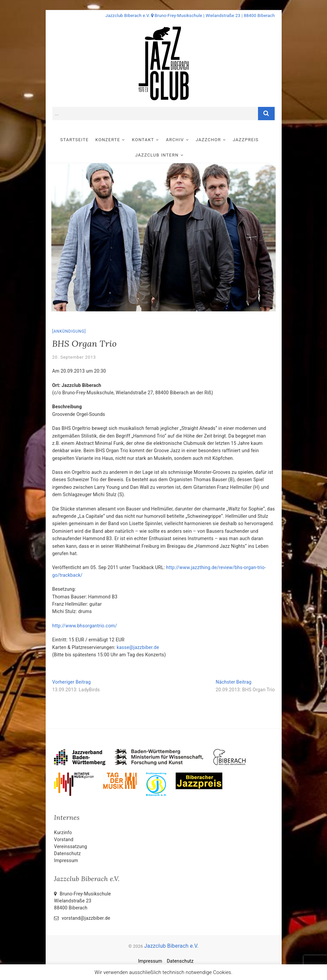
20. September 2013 (74, 357)
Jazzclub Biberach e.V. (171, 946)
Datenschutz (67, 853)
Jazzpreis (250, 140)
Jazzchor (212, 140)
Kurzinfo (63, 832)
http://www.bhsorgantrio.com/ (85, 626)
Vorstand (64, 839)
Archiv (179, 140)
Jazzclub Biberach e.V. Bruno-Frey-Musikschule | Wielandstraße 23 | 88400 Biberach (190, 15)
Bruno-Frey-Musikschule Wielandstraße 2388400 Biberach (82, 901)
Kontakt (147, 140)
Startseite (78, 140)
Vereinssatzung (70, 846)
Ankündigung (69, 331)
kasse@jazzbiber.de (138, 647)
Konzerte (112, 140)
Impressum (66, 860)
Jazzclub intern (161, 155)
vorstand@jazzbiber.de (82, 918)
